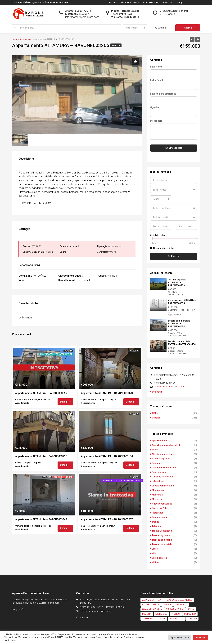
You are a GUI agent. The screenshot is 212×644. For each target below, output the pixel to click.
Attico (155, 450)
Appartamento (159, 441)
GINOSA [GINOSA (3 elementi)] (167, 605)
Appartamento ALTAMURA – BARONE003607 (107, 519)
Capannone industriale (164, 468)
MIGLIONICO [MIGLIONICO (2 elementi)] (161, 614)
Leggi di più (18, 609)
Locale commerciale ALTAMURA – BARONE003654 (179, 324)
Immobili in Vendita (130, 2)
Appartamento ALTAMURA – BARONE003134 (107, 456)
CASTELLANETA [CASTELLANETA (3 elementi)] (151, 605)
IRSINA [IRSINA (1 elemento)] (191, 609)
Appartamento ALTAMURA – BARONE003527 (41, 393)
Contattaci (156, 392)
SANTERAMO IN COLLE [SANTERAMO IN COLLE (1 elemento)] (154, 619)
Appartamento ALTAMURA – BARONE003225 (41, 456)
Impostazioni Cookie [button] (180, 637)
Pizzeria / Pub (159, 508)
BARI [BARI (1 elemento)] (160, 600)
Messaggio (156, 121)
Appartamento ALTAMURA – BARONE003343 (41, 519)
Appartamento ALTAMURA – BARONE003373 (107, 393)
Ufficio (155, 549)
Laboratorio (158, 481)
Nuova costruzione (162, 504)
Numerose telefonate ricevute (56, 354)
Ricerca (188, 28)
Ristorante (157, 513)
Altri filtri (161, 28)
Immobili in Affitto (151, 2)
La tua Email (157, 80)
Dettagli (65, 402)
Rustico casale (160, 517)
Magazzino (158, 490)
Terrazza (25, 318)
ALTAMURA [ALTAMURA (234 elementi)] (148, 600)
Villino (155, 562)
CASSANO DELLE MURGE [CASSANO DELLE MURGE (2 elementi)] (180, 600)
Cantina (156, 463)
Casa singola (159, 472)
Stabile (156, 522)
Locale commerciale (163, 486)
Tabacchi (157, 526)
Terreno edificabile (162, 540)
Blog (180, 2)
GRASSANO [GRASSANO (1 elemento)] (181, 605)
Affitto (155, 413)
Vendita (116, 45)
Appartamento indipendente (167, 445)
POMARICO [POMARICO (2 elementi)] (190, 614)
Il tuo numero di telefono (163, 94)
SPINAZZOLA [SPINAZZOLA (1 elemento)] (176, 619)
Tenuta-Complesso (162, 531)
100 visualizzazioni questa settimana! (122, 481)
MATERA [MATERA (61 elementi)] (147, 614)
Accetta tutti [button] (200, 637)
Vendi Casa (168, 2)
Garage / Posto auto (162, 477)
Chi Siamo (113, 2)
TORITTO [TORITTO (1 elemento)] (192, 619)
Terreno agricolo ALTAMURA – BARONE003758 (177, 283)
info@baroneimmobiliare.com (170, 387)
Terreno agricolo (161, 535)
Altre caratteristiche (162, 248)
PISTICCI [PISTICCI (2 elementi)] (176, 614)
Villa (154, 553)
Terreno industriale (162, 544)
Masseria (157, 499)
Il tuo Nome (156, 67)
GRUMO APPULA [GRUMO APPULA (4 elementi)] (175, 609)
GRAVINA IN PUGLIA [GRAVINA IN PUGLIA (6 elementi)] (152, 609)
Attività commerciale (163, 454)
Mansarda (157, 495)
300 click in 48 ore (63, 477)
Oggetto (155, 107)
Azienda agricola (161, 459)
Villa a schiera (159, 558)
